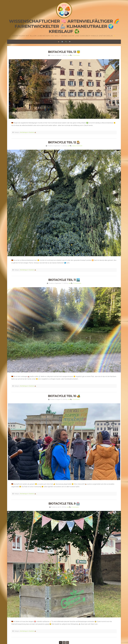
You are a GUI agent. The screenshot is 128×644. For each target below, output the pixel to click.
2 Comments (76, 55)
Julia (69, 55)
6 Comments (75, 507)
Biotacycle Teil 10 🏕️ (64, 396)
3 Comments (76, 399)
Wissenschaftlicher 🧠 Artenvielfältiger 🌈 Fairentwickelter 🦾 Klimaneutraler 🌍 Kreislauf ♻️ (64, 26)
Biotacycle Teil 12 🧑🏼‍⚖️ (64, 142)
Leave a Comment (77, 146)
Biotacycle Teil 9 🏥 (64, 504)
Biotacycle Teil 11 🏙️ (64, 280)
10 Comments (77, 283)
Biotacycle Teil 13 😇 (64, 52)
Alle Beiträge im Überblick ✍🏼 (28, 132)
